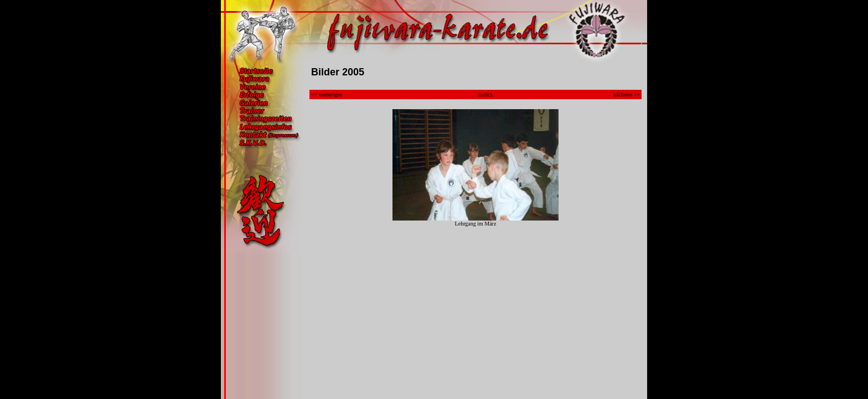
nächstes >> (627, 94)
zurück (485, 94)
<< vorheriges (327, 94)
